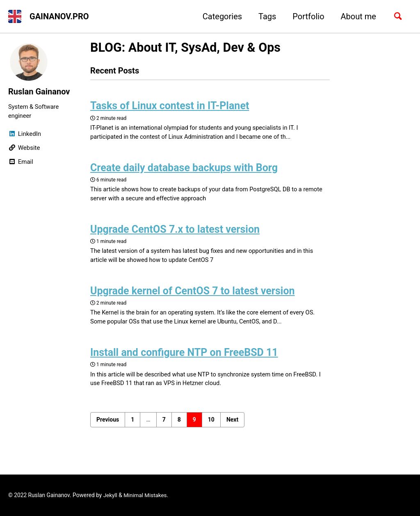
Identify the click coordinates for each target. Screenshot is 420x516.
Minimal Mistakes (146, 495)
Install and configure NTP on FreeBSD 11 (184, 357)
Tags (265, 16)
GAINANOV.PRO (59, 16)
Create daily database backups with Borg (184, 169)
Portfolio (306, 16)
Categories (220, 16)
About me (356, 16)
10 (211, 424)
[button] (15, 16)
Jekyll (111, 495)
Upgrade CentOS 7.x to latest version (175, 232)
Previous (108, 424)
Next (232, 424)
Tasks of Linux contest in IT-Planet (170, 107)
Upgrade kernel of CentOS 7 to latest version (193, 294)
